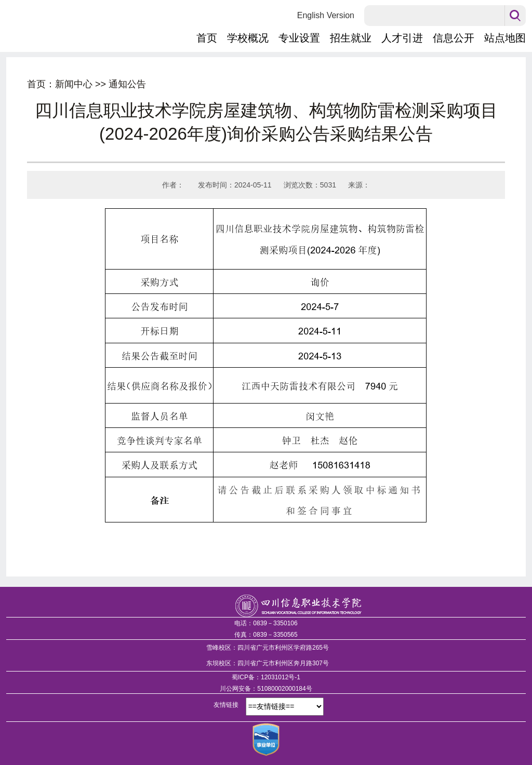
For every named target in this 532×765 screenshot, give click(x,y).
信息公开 (454, 38)
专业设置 (299, 38)
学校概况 (248, 38)
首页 (207, 38)
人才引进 (402, 38)
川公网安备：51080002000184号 (266, 689)
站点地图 (505, 38)
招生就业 (351, 38)
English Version (326, 15)
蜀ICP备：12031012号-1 (266, 677)
